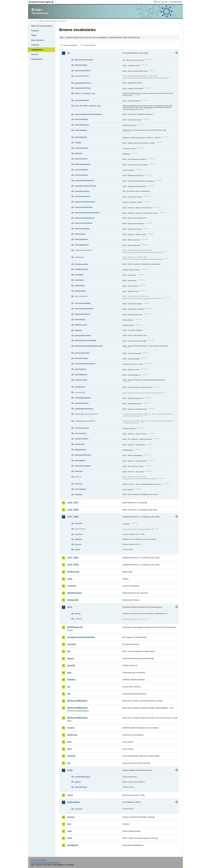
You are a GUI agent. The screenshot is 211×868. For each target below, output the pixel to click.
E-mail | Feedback (39, 860)
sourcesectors (81, 433)
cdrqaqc (78, 143)
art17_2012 (73, 558)
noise (70, 795)
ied (69, 694)
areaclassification (82, 100)
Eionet (42, 21)
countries (79, 534)
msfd (70, 770)
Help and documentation (42, 26)
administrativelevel (82, 71)
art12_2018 (73, 510)
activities (78, 523)
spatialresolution (82, 439)
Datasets (35, 31)
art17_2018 (73, 565)
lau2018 (71, 756)
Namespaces (37, 59)
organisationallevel (82, 314)
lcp (69, 763)
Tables (34, 35)
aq (69, 53)
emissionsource (81, 175)
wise (70, 838)
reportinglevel (80, 369)
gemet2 (71, 665)
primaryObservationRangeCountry (89, 346)
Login (159, 2)
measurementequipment (85, 218)
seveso (71, 817)
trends (77, 549)
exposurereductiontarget (85, 202)
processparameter (82, 353)
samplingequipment (83, 398)
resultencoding (81, 380)
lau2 (69, 749)
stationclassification (83, 455)
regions (78, 782)
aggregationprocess (83, 83)
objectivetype (80, 291)
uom (70, 831)
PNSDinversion (81, 325)
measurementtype (82, 229)
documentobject (81, 170)
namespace (79, 280)
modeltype (79, 275)
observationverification (84, 309)
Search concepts (90, 45)
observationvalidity (83, 303)
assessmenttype (81, 119)
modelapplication (82, 245)
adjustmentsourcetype (84, 60)
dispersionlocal (81, 159)
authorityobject (81, 130)
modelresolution (81, 269)
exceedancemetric (82, 191)
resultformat (80, 387)
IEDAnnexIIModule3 (77, 708)
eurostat (72, 644)
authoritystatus (81, 137)
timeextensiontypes (83, 466)
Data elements (37, 40)
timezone (78, 484)
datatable (78, 153)
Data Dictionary (51, 21)
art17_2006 (73, 517)
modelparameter (81, 264)
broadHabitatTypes (82, 777)
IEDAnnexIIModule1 (77, 701)
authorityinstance (82, 125)
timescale (79, 471)
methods (78, 539)
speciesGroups (81, 787)
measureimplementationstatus (87, 213)
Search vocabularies (70, 45)
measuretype (80, 234)
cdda (70, 579)
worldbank (73, 845)
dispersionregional (82, 164)
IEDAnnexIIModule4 (77, 718)
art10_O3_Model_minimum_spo (88, 106)
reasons (78, 544)
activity (78, 614)
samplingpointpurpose (84, 409)
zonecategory (80, 489)
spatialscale (80, 444)
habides (71, 680)
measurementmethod (83, 223)
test (69, 824)
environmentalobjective (84, 181)
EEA (42, 2)
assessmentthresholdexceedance (88, 114)
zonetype (78, 494)
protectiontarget (81, 358)
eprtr (70, 607)
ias (69, 687)
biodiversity (73, 572)
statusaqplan (80, 460)
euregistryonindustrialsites (81, 637)
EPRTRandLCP (75, 627)
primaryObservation (83, 335)
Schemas (35, 45)
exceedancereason (82, 196)
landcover (72, 735)
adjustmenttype (81, 65)
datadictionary (75, 593)
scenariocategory (82, 428)
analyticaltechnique (83, 88)
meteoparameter (81, 239)
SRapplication (80, 450)
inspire (71, 728)
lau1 (69, 742)
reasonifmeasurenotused (85, 364)
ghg (69, 673)
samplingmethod (82, 403)
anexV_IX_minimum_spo (85, 93)
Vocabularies (37, 50)
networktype (80, 286)
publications (74, 802)
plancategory (80, 319)
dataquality (73, 600)
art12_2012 (73, 503)
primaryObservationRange (86, 340)
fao (69, 651)
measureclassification (84, 207)
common (72, 586)
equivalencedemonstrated (85, 186)
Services (35, 54)
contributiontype (81, 148)
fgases (71, 658)
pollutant (78, 330)
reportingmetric (81, 375)
